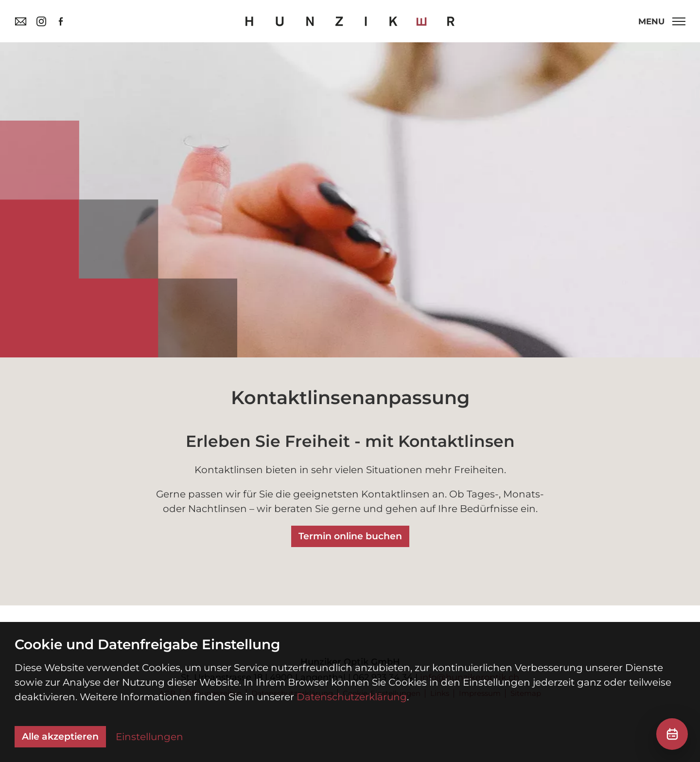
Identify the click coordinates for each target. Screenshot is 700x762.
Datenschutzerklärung (352, 697)
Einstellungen (149, 737)
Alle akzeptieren (60, 736)
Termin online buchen (350, 536)
